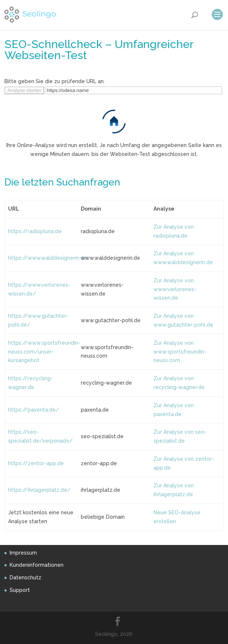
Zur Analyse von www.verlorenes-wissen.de (175, 289)
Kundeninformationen (37, 565)
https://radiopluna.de (35, 231)
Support (20, 590)
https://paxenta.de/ (34, 410)
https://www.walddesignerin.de (48, 258)
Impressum (23, 553)
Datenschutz (25, 577)
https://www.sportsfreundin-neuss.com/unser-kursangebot (44, 352)
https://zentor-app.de (36, 463)
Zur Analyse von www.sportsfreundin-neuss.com (180, 352)
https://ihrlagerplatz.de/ (39, 490)
